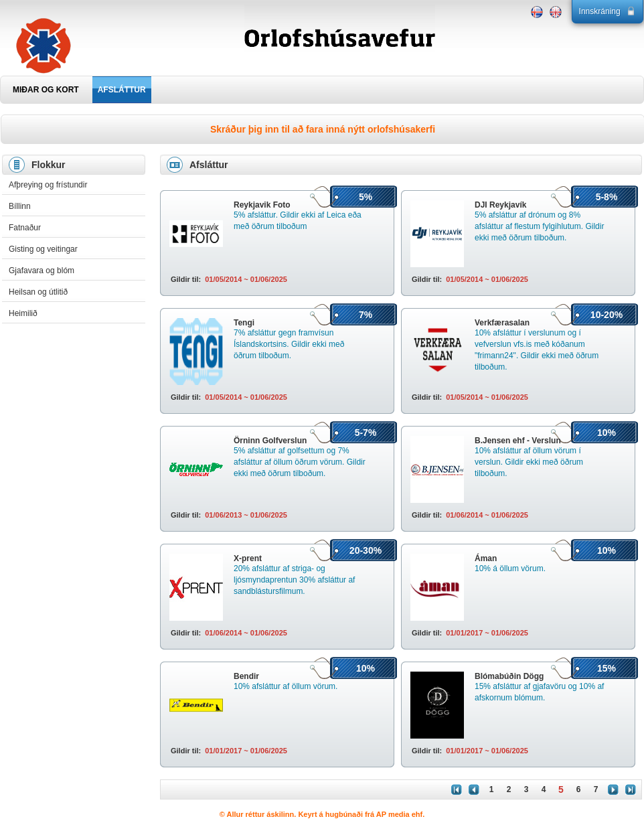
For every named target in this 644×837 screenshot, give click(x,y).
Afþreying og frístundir (48, 185)
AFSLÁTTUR (122, 90)
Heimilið (23, 313)
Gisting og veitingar (43, 249)
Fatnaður (25, 228)
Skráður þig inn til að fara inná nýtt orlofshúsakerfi (323, 129)
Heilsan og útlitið (38, 292)
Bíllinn (20, 206)
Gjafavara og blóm (42, 271)
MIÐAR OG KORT (46, 90)
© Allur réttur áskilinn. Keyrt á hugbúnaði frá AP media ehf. (322, 814)
